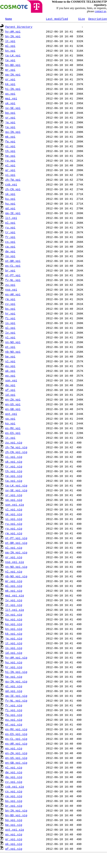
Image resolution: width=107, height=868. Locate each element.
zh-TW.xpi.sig (16, 447)
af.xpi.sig (14, 849)
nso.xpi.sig (15, 562)
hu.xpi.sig (14, 662)
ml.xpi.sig (14, 586)
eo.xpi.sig (14, 748)
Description (98, 19)
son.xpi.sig (15, 505)
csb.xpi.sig (15, 787)
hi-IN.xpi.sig (16, 672)
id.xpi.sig (14, 653)
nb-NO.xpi (13, 352)
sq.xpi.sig (14, 500)
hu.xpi (10, 204)
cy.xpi (10, 304)
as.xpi (10, 94)
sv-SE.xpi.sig (16, 490)
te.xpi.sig (14, 476)
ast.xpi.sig (15, 830)
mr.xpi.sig (14, 581)
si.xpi (10, 146)
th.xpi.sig (14, 471)
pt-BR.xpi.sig (16, 543)
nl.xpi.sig (14, 572)
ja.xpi (10, 122)
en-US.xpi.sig (16, 758)
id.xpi (10, 395)
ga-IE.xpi (13, 213)
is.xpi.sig (14, 648)
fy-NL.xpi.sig (16, 701)
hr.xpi (10, 313)
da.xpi (10, 385)
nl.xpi (10, 337)
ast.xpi (11, 414)
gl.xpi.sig (14, 686)
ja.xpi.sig (14, 638)
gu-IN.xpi (13, 132)
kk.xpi (10, 84)
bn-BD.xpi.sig (16, 815)
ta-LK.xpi (13, 55)
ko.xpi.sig (14, 624)
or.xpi (10, 79)
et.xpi (10, 347)
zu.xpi (10, 285)
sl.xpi (10, 361)
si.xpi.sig (14, 519)
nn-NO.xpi (13, 342)
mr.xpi (10, 70)
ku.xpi (10, 199)
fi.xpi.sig (14, 710)
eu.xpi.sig (14, 720)
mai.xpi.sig (15, 595)
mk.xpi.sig (14, 591)
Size (81, 19)
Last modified (57, 19)
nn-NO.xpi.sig (16, 567)
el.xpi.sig (14, 767)
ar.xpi (10, 170)
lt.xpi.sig (14, 605)
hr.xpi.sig (14, 667)
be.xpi (10, 356)
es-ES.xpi (13, 433)
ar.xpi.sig (14, 839)
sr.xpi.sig (14, 495)
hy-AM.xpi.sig (16, 658)
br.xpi (10, 270)
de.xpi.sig (14, 772)
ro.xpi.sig (14, 529)
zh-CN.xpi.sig (16, 452)
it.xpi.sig (14, 643)
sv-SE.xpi (13, 108)
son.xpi (11, 380)
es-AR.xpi (13, 294)
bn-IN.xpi (13, 36)
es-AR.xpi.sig (16, 744)
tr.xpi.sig (14, 466)
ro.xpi (10, 161)
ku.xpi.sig (14, 619)
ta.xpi (10, 127)
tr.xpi (10, 232)
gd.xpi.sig (14, 691)
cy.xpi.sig (14, 782)
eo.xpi (10, 376)
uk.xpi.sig (14, 462)
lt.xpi (10, 41)
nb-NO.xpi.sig (16, 576)
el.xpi (10, 165)
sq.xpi (10, 419)
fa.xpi (10, 141)
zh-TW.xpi (13, 180)
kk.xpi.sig (14, 634)
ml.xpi (10, 46)
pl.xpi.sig (14, 548)
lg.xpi (10, 256)
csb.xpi (11, 184)
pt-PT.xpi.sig (16, 538)
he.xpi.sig (14, 677)
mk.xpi (10, 137)
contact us (100, 11)
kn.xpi (10, 51)
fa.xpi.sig (14, 715)
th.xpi (10, 151)
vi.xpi (10, 175)
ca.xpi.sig (14, 796)
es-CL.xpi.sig (16, 739)
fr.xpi (10, 237)
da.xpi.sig (14, 777)
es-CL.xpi (13, 266)
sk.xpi (10, 194)
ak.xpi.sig (14, 844)
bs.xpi (10, 309)
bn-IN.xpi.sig (16, 810)
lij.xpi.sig (15, 610)
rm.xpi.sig (14, 533)
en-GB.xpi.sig (16, 763)
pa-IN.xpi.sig (16, 552)
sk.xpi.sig (14, 514)
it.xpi (10, 438)
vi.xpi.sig (14, 457)
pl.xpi (10, 223)
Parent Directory (19, 27)
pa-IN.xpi (13, 75)
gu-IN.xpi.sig (16, 681)
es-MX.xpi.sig (16, 729)
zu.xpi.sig (14, 442)
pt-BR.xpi (13, 261)
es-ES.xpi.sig (16, 734)
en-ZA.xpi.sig (16, 753)
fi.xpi (10, 318)
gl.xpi (10, 328)
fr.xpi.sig (14, 705)
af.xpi (10, 390)
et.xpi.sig (14, 724)
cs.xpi (10, 242)
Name (9, 19)
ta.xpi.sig (14, 481)
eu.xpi (10, 366)
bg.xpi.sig (14, 820)
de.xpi (10, 251)
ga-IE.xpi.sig (16, 696)
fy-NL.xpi (13, 280)
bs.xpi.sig (14, 801)
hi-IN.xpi (13, 89)
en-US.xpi (13, 404)
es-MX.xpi (13, 428)
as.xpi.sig (14, 834)
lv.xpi (10, 333)
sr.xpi (10, 118)
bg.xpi (10, 113)
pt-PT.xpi (13, 275)
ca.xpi (10, 247)
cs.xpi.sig (14, 791)
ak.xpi (10, 371)
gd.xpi (10, 208)
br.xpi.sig (14, 806)
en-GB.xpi (13, 409)
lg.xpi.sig (14, 615)
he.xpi (10, 156)
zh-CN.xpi (13, 189)
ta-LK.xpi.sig (16, 486)
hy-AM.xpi (13, 32)
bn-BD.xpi (13, 65)
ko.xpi (10, 423)
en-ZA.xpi (13, 399)
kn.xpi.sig (14, 629)
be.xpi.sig (14, 825)
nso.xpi (11, 290)
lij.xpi (11, 218)
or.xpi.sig (14, 557)
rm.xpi (10, 299)
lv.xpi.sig (14, 600)
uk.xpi (10, 103)
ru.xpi (10, 227)
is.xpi (10, 323)
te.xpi (10, 60)
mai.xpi (11, 98)
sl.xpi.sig (14, 509)
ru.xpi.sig (14, 524)
